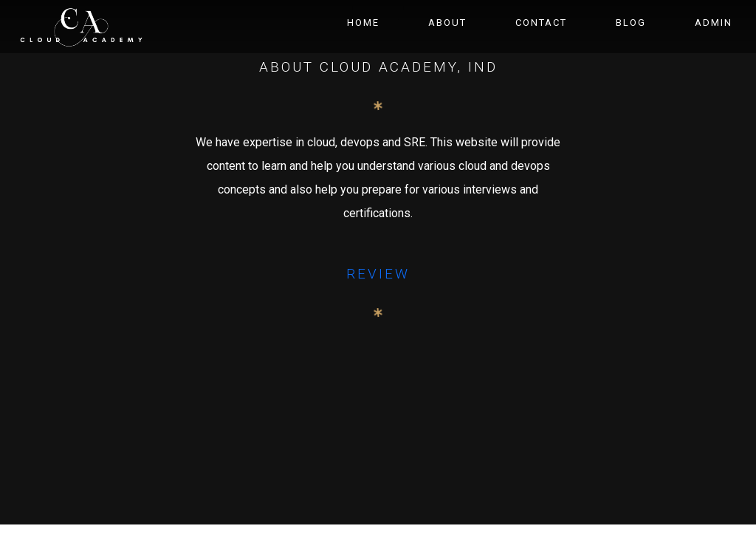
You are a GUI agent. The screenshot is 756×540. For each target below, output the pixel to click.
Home (363, 23)
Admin (714, 23)
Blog (631, 23)
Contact (541, 23)
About (447, 23)
